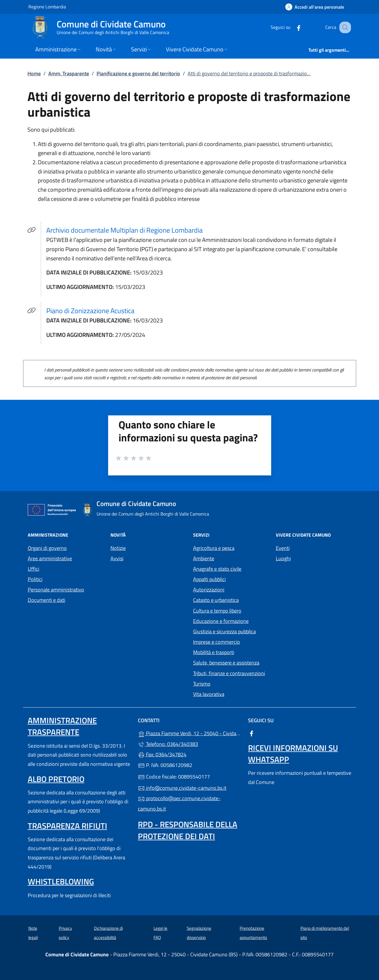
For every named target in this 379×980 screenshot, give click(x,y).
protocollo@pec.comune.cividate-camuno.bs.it (179, 803)
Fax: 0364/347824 (162, 754)
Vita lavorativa (209, 694)
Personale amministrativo (56, 590)
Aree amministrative (50, 558)
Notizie (118, 548)
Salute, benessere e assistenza (226, 663)
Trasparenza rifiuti (68, 826)
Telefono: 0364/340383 (168, 744)
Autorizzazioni (209, 590)
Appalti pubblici (209, 579)
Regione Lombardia (47, 6)
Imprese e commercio (217, 642)
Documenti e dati (47, 600)
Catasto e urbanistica (216, 600)
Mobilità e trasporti (214, 652)
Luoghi (283, 558)
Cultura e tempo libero (217, 611)
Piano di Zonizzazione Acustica (90, 311)
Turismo (202, 684)
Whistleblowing (61, 881)
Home (34, 73)
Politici (35, 579)
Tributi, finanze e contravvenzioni (229, 673)
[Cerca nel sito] (344, 27)
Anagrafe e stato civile (217, 569)
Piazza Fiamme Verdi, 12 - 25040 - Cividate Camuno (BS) (189, 733)
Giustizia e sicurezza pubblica (224, 631)
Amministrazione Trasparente (62, 726)
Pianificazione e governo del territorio (138, 73)
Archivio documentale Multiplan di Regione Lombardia (128, 230)
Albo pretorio (56, 779)
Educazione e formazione (221, 621)
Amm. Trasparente (69, 73)
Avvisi (117, 558)
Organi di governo (47, 548)
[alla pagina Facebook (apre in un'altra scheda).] (293, 27)
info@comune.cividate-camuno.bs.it (182, 788)
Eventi (283, 548)
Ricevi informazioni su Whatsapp (293, 754)
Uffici (34, 569)
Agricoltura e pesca (214, 548)
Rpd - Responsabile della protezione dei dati (188, 830)
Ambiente (204, 558)
